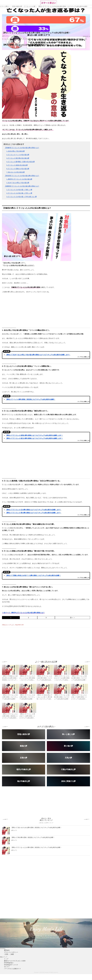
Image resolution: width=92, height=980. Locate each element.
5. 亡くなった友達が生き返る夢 (17, 165)
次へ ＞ (72, 618)
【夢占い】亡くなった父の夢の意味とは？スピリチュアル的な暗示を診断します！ (33, 510)
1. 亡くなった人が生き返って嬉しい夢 (19, 190)
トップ (6, 959)
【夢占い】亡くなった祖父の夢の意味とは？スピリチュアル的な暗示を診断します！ (34, 438)
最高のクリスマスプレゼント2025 (15, 961)
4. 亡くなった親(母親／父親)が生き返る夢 (21, 162)
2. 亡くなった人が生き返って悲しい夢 (19, 193)
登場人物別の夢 (17, 6)
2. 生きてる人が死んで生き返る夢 (18, 183)
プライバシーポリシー (11, 952)
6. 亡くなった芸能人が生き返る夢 (18, 169)
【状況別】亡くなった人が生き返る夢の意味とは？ (22, 176)
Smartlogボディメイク (11, 965)
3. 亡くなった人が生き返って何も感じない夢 (22, 197)
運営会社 (7, 950)
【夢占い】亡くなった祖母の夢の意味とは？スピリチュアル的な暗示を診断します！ (34, 435)
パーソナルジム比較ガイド (12, 969)
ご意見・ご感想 (9, 954)
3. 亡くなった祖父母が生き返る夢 (18, 158)
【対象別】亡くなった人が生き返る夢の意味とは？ (22, 148)
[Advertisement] (19, 642)
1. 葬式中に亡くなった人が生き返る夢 (19, 179)
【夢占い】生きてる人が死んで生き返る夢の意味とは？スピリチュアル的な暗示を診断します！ (38, 355)
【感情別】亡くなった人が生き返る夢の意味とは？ (22, 186)
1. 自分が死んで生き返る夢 (16, 151)
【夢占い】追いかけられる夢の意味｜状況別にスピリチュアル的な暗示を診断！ (36, 828)
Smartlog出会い (9, 963)
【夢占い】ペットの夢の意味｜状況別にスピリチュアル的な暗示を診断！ (30, 399)
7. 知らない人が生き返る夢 (16, 172)
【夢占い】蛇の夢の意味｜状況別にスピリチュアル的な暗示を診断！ (33, 837)
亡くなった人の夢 (30, 6)
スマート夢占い (5, 6)
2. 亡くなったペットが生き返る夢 (18, 155)
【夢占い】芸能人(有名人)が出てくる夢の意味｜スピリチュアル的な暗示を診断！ (33, 575)
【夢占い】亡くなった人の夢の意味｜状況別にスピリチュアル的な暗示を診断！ (36, 847)
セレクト (7, 967)
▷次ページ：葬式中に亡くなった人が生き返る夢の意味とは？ (23, 613)
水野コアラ (5, 36)
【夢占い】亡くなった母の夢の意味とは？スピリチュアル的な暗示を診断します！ (33, 513)
